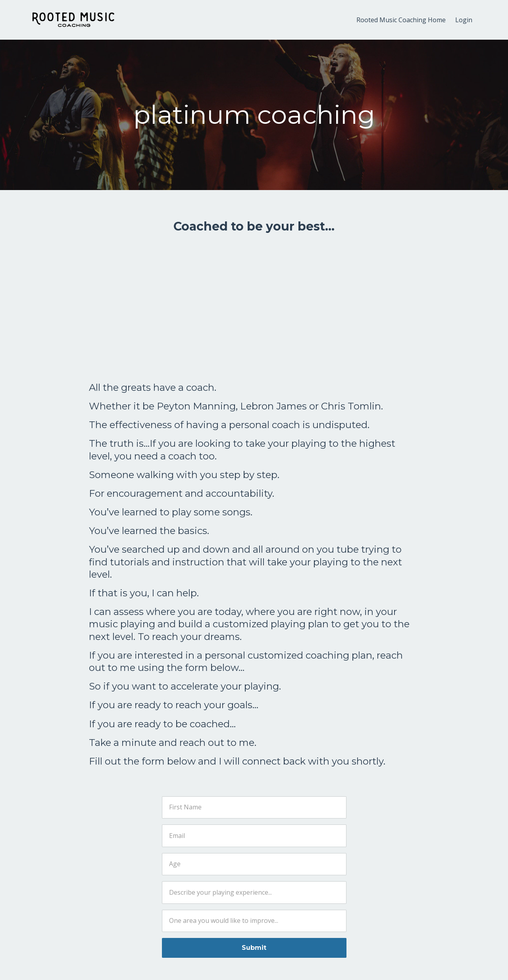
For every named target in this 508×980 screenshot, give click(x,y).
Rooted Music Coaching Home (401, 20)
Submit (254, 948)
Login (464, 20)
